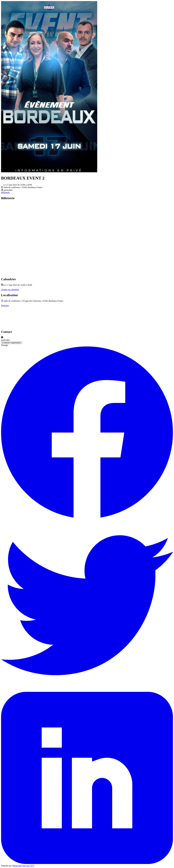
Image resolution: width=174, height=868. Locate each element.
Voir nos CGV (28, 866)
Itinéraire (5, 305)
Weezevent (17, 866)
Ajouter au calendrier (10, 290)
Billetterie (5, 192)
